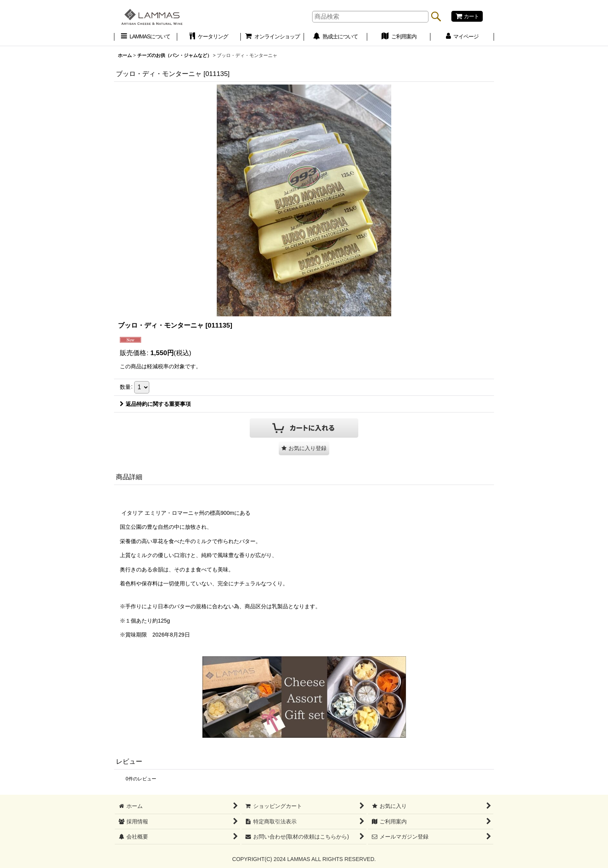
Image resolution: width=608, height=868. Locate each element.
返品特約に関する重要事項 (155, 404)
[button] (304, 448)
